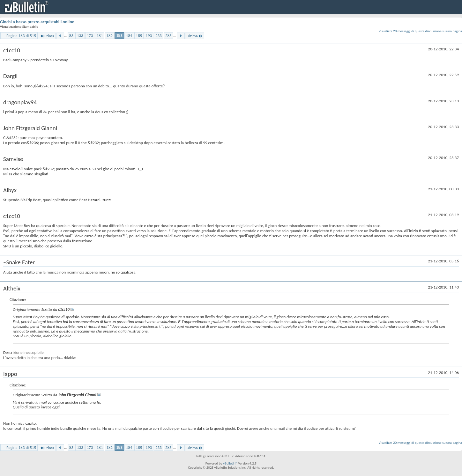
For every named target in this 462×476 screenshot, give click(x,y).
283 (168, 36)
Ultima (195, 36)
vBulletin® (230, 463)
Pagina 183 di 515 (21, 36)
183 (119, 36)
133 (80, 36)
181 (100, 36)
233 (159, 36)
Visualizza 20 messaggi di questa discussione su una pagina (420, 31)
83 (71, 36)
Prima (47, 36)
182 (109, 36)
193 (149, 36)
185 (139, 36)
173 (90, 36)
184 (129, 36)
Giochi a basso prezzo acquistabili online (37, 22)
